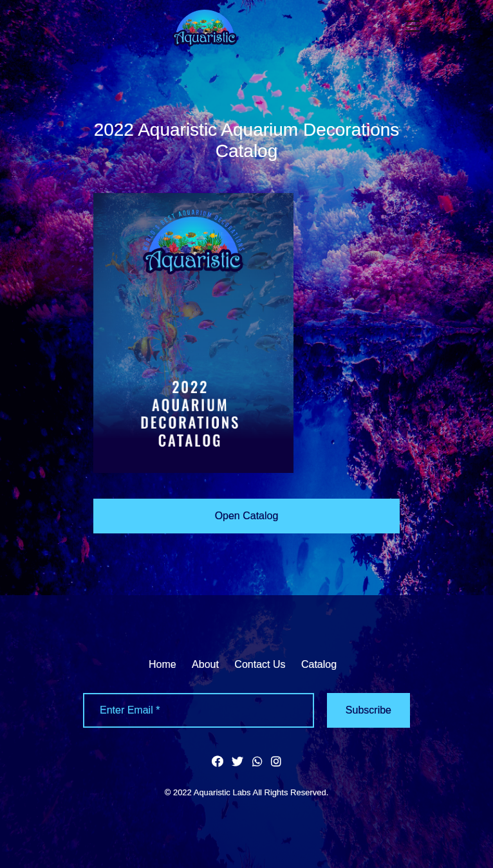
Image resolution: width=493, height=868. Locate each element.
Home (163, 664)
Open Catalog (247, 516)
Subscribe (368, 710)
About (205, 664)
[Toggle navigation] (413, 26)
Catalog (319, 664)
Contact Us (260, 664)
